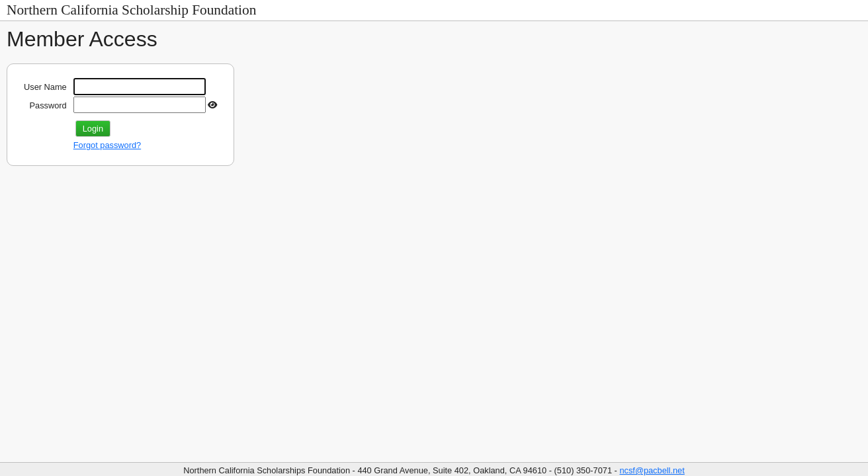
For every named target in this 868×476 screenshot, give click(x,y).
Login (93, 129)
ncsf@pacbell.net (652, 470)
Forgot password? (107, 145)
